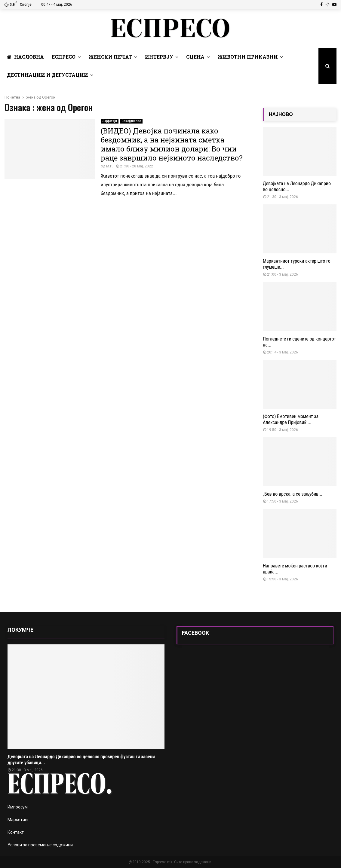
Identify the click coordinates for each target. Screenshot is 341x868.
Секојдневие (131, 121)
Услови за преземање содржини (40, 845)
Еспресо (64, 57)
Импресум (18, 807)
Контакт (16, 832)
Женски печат (110, 57)
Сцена (195, 57)
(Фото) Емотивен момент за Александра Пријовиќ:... (291, 419)
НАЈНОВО (281, 114)
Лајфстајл (110, 121)
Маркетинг (18, 820)
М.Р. (110, 166)
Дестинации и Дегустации (48, 75)
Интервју (159, 57)
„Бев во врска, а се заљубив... (293, 494)
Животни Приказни (248, 57)
